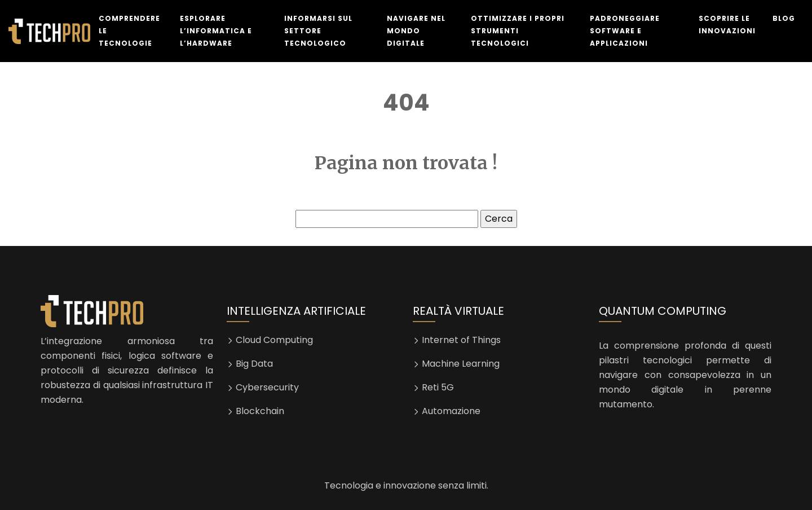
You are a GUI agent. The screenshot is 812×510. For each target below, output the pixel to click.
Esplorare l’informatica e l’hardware (216, 31)
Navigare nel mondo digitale (416, 31)
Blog (784, 18)
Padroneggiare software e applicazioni (625, 31)
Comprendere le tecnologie (129, 31)
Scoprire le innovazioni (727, 25)
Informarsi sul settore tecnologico (318, 31)
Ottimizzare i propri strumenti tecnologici (518, 31)
